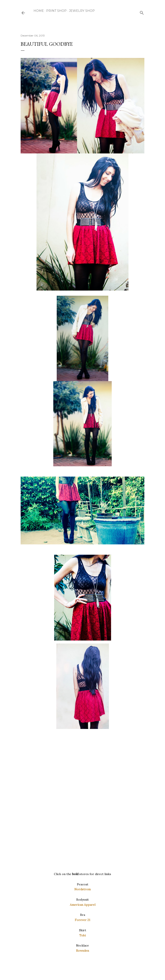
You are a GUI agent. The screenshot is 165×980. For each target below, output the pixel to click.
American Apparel (83, 905)
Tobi (82, 935)
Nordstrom (82, 889)
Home (39, 11)
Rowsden (82, 951)
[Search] (142, 12)
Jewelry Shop (82, 11)
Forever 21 (82, 920)
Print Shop (56, 11)
